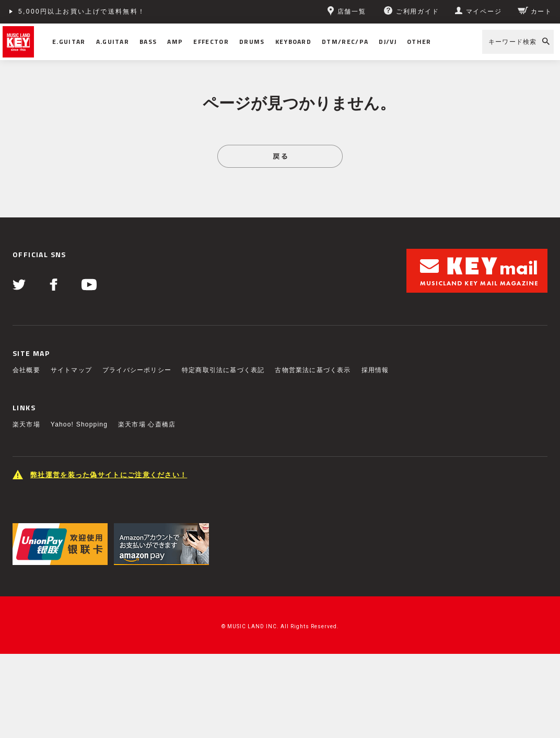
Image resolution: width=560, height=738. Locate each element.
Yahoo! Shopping (79, 424)
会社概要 (26, 370)
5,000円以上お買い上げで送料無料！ (82, 11)
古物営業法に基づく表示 (313, 370)
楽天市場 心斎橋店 (147, 424)
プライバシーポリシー (137, 370)
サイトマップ (71, 370)
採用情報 (375, 370)
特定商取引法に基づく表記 (223, 370)
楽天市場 (26, 424)
